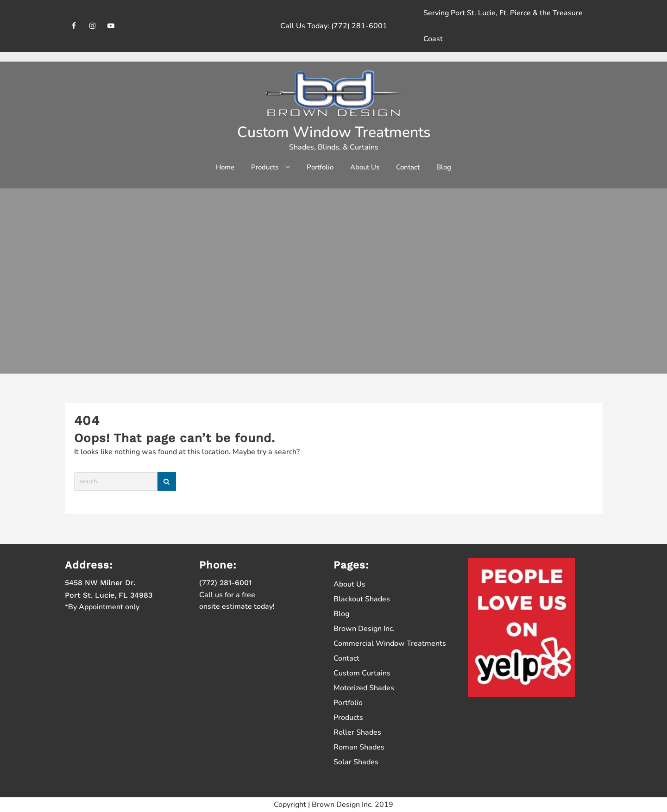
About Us (349, 584)
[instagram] (93, 25)
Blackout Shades (362, 599)
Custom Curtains (362, 673)
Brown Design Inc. (364, 629)
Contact (346, 658)
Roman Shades (359, 747)
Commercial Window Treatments (390, 643)
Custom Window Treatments (334, 132)
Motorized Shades (364, 688)
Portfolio (348, 703)
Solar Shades (356, 762)
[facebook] (74, 25)
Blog (341, 614)
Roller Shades (357, 732)
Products (348, 718)
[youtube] (111, 25)
